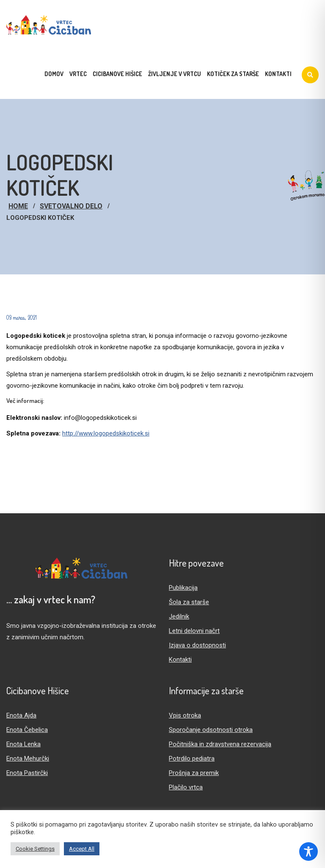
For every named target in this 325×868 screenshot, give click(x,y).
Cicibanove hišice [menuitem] (117, 74)
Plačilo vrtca (186, 787)
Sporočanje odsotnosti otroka (211, 730)
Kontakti (180, 660)
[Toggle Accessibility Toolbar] (308, 852)
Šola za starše (189, 602)
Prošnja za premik (194, 773)
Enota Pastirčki (27, 773)
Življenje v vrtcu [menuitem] (175, 74)
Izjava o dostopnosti (197, 645)
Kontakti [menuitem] (278, 74)
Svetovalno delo (71, 206)
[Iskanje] (310, 75)
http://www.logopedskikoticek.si (106, 433)
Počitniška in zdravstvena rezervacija (220, 744)
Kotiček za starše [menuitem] (233, 74)
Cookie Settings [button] (35, 849)
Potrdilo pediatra (192, 758)
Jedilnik (179, 616)
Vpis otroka (185, 715)
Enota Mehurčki (28, 758)
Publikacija (183, 588)
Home (18, 206)
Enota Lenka (23, 744)
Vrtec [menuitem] (78, 74)
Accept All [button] (82, 849)
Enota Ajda (21, 715)
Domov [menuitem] (54, 74)
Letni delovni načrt (194, 631)
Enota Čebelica (27, 730)
